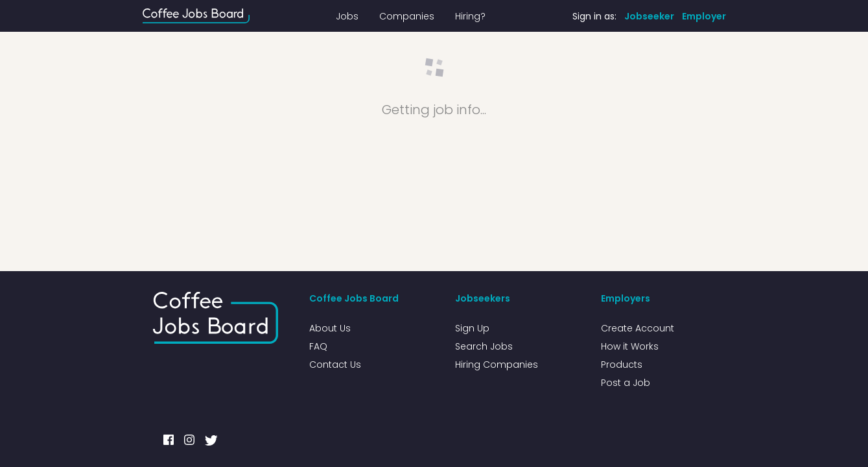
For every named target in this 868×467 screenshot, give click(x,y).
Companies (407, 16)
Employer (704, 16)
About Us (330, 328)
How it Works (630, 346)
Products (622, 365)
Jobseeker (649, 16)
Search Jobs (484, 346)
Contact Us (335, 365)
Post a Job (626, 383)
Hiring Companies (497, 365)
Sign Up (472, 328)
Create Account (638, 328)
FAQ (318, 346)
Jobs (347, 16)
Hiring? (470, 16)
